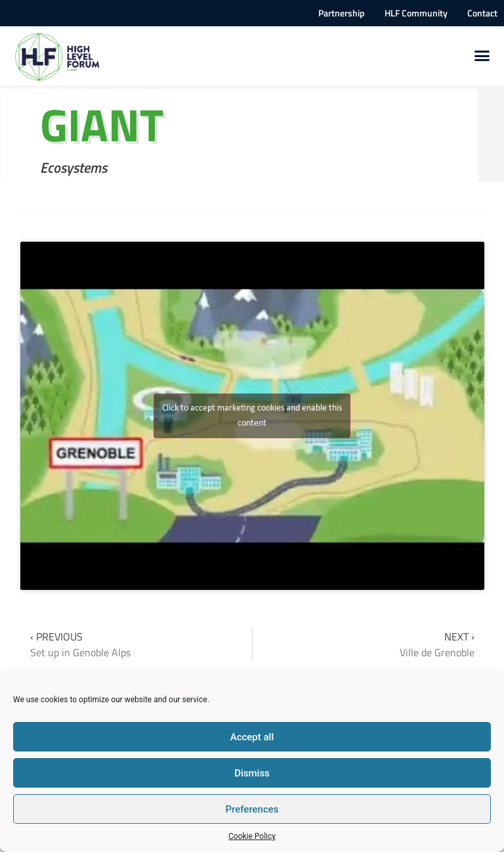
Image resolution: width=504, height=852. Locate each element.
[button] (482, 56)
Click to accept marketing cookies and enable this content (252, 416)
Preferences (252, 809)
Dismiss (252, 773)
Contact (482, 13)
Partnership (342, 13)
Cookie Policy (252, 836)
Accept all (252, 737)
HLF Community (416, 13)
